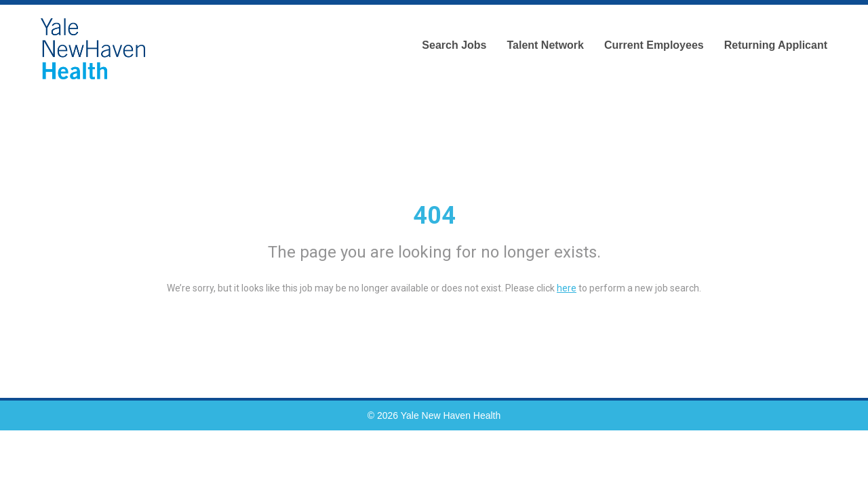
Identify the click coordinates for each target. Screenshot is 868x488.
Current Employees (654, 45)
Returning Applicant (776, 45)
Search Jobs (454, 45)
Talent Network (545, 45)
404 (434, 216)
